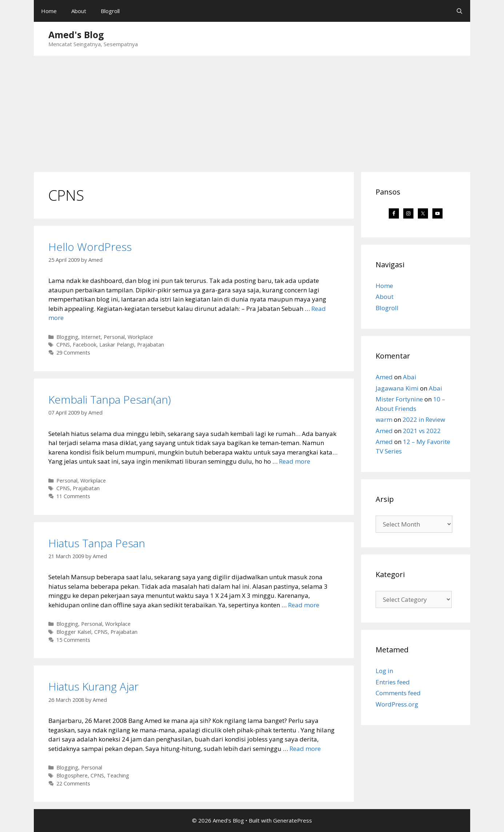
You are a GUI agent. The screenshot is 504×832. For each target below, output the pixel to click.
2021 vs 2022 (422, 431)
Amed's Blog (76, 35)
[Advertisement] (252, 110)
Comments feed (398, 693)
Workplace (140, 337)
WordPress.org (397, 704)
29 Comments (73, 353)
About (79, 11)
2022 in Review (424, 419)
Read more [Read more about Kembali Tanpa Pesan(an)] (295, 461)
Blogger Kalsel (74, 632)
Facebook (85, 345)
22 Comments (73, 783)
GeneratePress (293, 820)
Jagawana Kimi (397, 388)
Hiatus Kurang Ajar (93, 686)
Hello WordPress (90, 247)
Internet (91, 337)
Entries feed (393, 682)
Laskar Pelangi (117, 345)
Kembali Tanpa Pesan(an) (110, 399)
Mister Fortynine (399, 399)
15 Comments (73, 640)
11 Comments (73, 496)
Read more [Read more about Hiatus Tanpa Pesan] (304, 605)
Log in (384, 671)
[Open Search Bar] (459, 11)
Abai (410, 377)
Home (49, 11)
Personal (114, 337)
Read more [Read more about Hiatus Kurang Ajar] (305, 749)
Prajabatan (151, 345)
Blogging (67, 337)
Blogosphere (72, 775)
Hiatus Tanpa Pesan (97, 543)
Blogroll (110, 11)
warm (384, 419)
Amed (384, 377)
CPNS (63, 345)
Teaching (118, 775)
